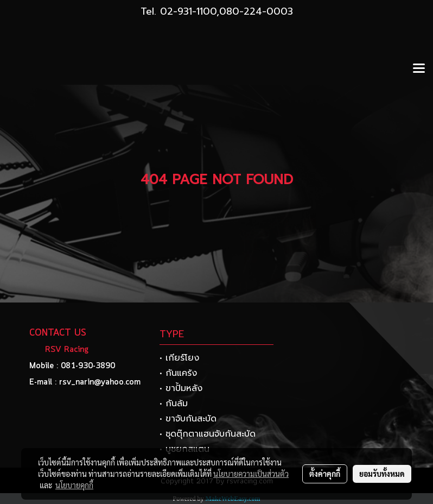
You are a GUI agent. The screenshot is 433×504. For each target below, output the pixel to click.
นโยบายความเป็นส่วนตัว (251, 474)
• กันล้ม (174, 404)
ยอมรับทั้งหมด (382, 474)
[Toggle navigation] (419, 69)
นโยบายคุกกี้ (74, 485)
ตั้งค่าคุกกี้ (325, 474)
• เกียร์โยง (179, 358)
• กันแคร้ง (178, 373)
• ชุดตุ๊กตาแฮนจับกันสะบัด (208, 434)
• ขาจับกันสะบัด (188, 419)
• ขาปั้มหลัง (181, 388)
